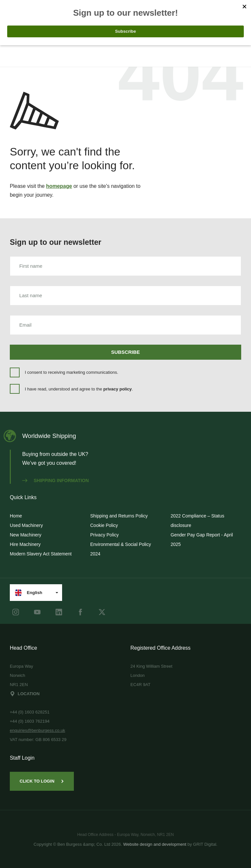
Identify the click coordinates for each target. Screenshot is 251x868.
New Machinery (25, 535)
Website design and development (155, 844)
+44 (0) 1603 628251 (30, 712)
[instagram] (16, 612)
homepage (59, 186)
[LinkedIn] (59, 612)
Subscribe (125, 352)
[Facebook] (80, 612)
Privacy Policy (104, 535)
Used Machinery (26, 525)
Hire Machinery (25, 544)
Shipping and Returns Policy (119, 516)
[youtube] (37, 612)
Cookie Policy (104, 525)
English (29, 593)
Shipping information (56, 480)
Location (25, 694)
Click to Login (42, 781)
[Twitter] (102, 612)
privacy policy (117, 389)
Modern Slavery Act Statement (41, 554)
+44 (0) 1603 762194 (30, 721)
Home (16, 516)
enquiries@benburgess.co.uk (37, 730)
